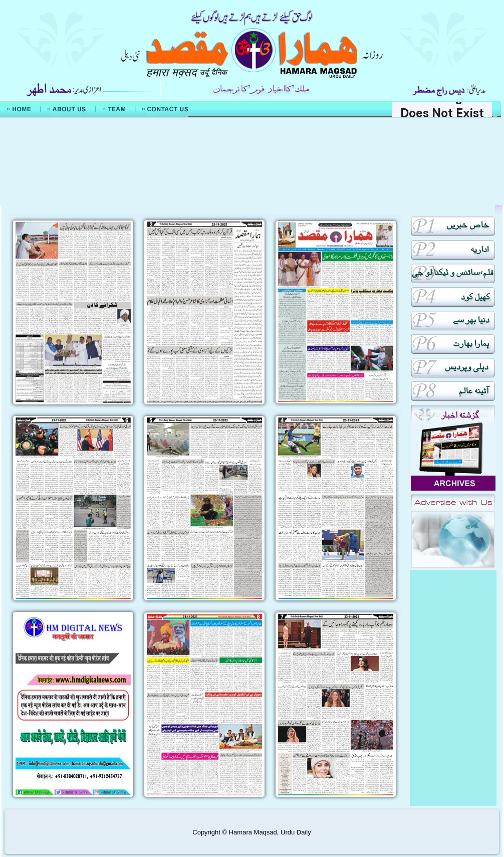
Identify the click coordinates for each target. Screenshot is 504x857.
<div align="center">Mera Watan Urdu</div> (252, 161)
